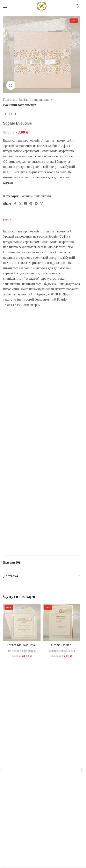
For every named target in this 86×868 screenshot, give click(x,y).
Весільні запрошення (34, 100)
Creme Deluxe (61, 645)
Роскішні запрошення (20, 105)
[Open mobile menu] (5, 6)
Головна (9, 100)
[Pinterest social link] (31, 204)
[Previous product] (6, 114)
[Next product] (15, 114)
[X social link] (20, 204)
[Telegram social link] (36, 204)
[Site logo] (42, 6)
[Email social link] (26, 204)
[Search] (78, 6)
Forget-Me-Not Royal (22, 645)
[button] (81, 770)
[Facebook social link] (15, 204)
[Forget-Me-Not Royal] (22, 622)
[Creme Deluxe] (61, 622)
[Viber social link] (42, 204)
